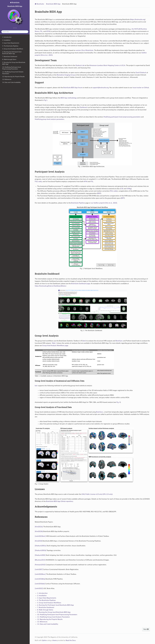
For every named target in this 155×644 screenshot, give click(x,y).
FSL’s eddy (38, 182)
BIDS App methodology (69, 98)
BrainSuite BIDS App (15, 16)
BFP (123, 198)
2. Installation (6, 40)
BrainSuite (16, 3)
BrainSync (119, 341)
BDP (99, 193)
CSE (122, 189)
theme (55, 640)
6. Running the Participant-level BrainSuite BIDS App (12, 53)
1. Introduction (7, 37)
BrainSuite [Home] (40, 4)
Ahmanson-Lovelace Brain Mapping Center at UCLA (107, 65)
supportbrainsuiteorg (100, 88)
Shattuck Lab (80, 65)
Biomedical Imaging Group (66, 75)
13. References (7, 79)
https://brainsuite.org (138, 20)
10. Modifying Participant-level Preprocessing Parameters (12, 68)
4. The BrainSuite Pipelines (10, 46)
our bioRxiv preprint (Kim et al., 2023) (104, 203)
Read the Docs (71, 640)
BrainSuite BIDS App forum (73, 88)
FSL (41, 31)
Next (146, 629)
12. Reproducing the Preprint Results (13, 77)
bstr (84, 341)
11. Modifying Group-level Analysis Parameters (13, 73)
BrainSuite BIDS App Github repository (60, 501)
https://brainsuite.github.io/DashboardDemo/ (51, 286)
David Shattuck (141, 73)
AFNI (48, 31)
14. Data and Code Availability (11, 82)
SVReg (129, 189)
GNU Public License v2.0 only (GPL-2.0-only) (97, 494)
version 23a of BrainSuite (85, 50)
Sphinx (44, 640)
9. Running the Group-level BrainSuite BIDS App (14, 63)
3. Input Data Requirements (11, 43)
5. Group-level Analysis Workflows (13, 49)
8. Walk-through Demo (9, 59)
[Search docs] (15, 32)
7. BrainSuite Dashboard (10, 57)
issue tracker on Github (141, 88)
